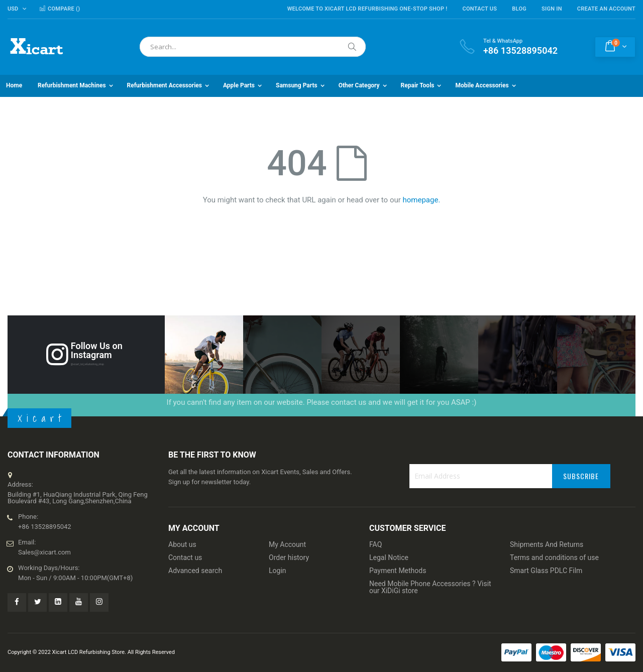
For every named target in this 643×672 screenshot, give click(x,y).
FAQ (376, 544)
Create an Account (606, 9)
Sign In (552, 9)
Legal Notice (389, 557)
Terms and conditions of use (554, 557)
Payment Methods (398, 571)
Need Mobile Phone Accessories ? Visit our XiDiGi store (430, 587)
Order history (289, 557)
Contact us (185, 557)
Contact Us (479, 9)
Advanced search (195, 571)
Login (278, 571)
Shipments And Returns (547, 544)
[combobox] (253, 47)
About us (182, 544)
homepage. (422, 200)
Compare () (60, 9)
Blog (519, 9)
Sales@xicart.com (44, 552)
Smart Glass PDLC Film (546, 571)
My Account (287, 544)
